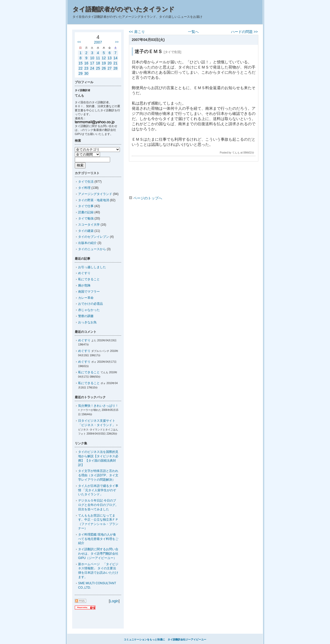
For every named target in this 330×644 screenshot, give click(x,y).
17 (92, 63)
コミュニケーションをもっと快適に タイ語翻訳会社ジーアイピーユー (165, 639)
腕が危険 (84, 285)
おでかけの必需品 (90, 304)
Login (114, 601)
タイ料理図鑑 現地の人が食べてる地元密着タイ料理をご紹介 (98, 539)
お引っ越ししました (92, 267)
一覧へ (193, 32)
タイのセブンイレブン (94, 237)
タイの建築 (86, 231)
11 (98, 58)
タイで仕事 (86, 206)
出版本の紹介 (87, 243)
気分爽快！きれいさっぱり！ (98, 406)
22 (80, 68)
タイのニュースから (92, 249)
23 (86, 68)
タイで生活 (86, 182)
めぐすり (84, 273)
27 (110, 68)
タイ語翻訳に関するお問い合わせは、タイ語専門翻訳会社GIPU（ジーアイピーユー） (98, 554)
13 (110, 58)
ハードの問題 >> (244, 32)
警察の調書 (86, 316)
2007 (98, 42)
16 (86, 63)
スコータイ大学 (89, 225)
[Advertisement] (193, 180)
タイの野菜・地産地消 (94, 200)
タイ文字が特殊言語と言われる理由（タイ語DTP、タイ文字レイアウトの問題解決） (98, 475)
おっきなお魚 (87, 322)
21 (115, 63)
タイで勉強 (86, 218)
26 (104, 68)
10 (92, 58)
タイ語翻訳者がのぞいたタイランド (123, 9)
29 (80, 73)
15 (80, 63)
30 (86, 73)
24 (92, 68)
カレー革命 (86, 298)
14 (115, 58)
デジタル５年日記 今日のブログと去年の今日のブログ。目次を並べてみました (98, 505)
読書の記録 (86, 212)
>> (117, 42)
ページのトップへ (146, 198)
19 (104, 63)
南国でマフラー (89, 292)
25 (98, 68)
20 (110, 63)
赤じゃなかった (89, 310)
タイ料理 (84, 188)
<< (79, 42)
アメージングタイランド (95, 194)
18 (98, 63)
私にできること (89, 279)
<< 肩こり (137, 32)
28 (115, 68)
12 (104, 58)
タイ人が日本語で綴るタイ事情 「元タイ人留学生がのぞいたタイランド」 (98, 490)
